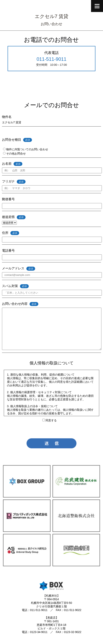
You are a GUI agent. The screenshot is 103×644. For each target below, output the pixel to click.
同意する (50, 420)
